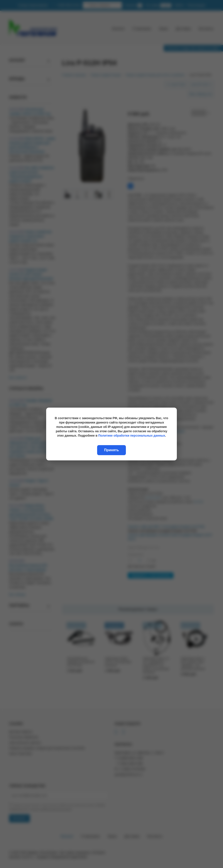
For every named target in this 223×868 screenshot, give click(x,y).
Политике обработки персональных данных (132, 436)
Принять (111, 450)
